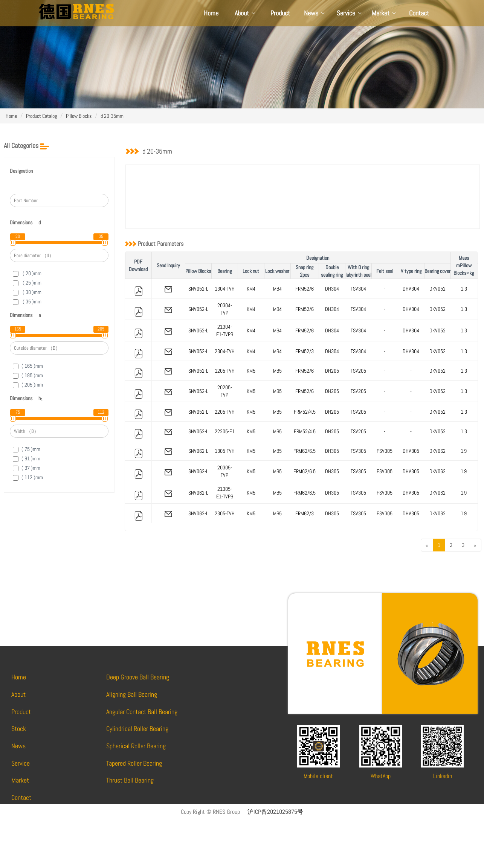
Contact (419, 13)
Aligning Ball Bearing (132, 694)
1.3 (464, 289)
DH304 (332, 289)
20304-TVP (225, 309)
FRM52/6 (305, 289)
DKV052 (437, 289)
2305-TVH (225, 513)
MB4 (277, 289)
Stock (19, 729)
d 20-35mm (112, 116)
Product (280, 13)
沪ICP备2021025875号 (275, 812)
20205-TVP (225, 391)
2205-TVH (225, 412)
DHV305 (411, 451)
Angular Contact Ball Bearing (142, 712)
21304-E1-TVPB (225, 330)
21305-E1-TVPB (225, 493)
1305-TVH (225, 451)
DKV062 (437, 451)
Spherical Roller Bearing (136, 746)
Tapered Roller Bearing (134, 763)
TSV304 (358, 289)
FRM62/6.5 (305, 451)
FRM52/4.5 (305, 412)
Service (350, 13)
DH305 (332, 451)
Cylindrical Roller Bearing (137, 729)
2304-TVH (225, 351)
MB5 (277, 371)
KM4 (251, 289)
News (315, 13)
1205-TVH (225, 371)
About (246, 13)
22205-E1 (225, 431)
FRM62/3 (305, 513)
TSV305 (358, 451)
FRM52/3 (305, 351)
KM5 (251, 371)
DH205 (332, 371)
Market (384, 13)
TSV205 (358, 371)
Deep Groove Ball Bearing (138, 677)
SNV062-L (198, 451)
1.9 (464, 451)
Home (211, 13)
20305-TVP (225, 471)
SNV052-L (198, 289)
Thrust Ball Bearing (130, 780)
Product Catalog (41, 116)
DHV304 (411, 289)
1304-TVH (225, 289)
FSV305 (385, 451)
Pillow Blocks (79, 116)
